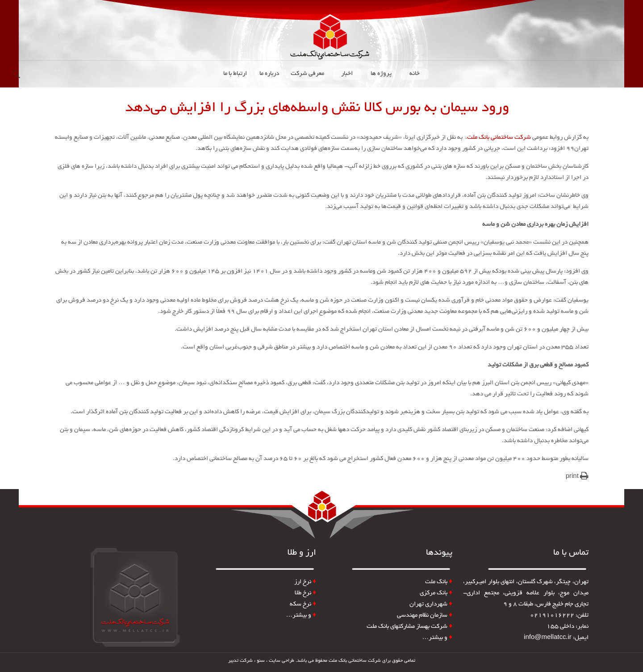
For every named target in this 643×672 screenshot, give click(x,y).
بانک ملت (436, 582)
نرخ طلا (305, 593)
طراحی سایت (282, 661)
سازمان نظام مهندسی (425, 616)
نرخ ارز (303, 582)
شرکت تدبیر (240, 661)
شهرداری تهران (431, 604)
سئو (261, 661)
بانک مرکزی (436, 593)
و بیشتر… (437, 638)
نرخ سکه (303, 604)
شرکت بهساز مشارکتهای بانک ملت (409, 627)
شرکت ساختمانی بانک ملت (499, 138)
